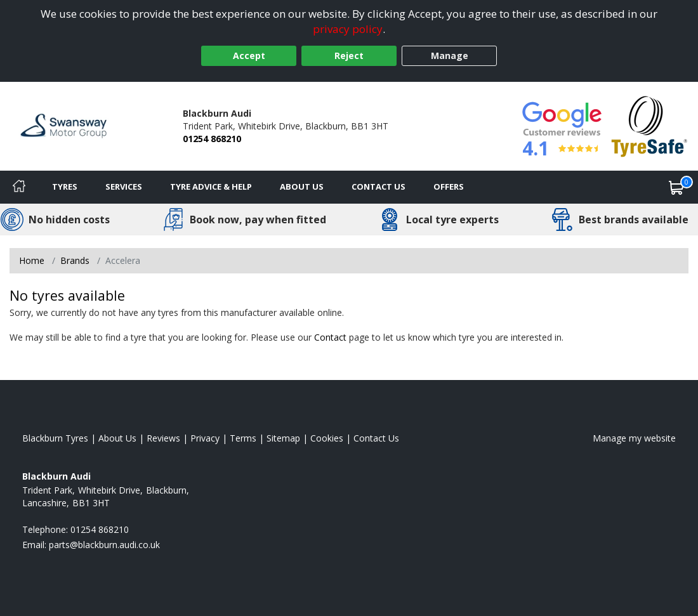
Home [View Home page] (32, 260)
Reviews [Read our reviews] (163, 438)
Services (124, 187)
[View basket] (676, 187)
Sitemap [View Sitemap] (283, 438)
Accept (249, 56)
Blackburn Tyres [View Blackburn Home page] (55, 438)
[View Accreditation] (649, 125)
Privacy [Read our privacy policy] (205, 438)
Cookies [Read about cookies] (327, 438)
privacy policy (348, 29)
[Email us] (104, 545)
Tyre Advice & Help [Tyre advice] (211, 187)
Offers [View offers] (449, 187)
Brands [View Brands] (75, 260)
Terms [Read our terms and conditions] (243, 438)
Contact (330, 337)
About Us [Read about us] (117, 438)
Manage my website (634, 438)
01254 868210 (212, 139)
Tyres (65, 187)
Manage (450, 56)
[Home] (19, 187)
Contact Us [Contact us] (379, 187)
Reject (349, 56)
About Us (302, 187)
